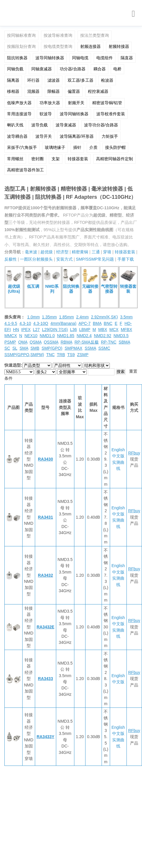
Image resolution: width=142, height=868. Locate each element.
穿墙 (107, 252)
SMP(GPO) (52, 348)
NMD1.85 (66, 336)
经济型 (62, 252)
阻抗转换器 (17, 58)
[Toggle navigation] (133, 14)
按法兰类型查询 (95, 35)
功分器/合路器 (73, 69)
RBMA (66, 342)
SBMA (124, 342)
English (118, 450)
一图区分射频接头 (36, 259)
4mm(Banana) (63, 323)
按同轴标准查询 (21, 35)
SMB (35, 348)
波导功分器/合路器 (101, 125)
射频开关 (76, 103)
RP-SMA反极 (86, 342)
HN (16, 330)
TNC (51, 355)
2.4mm (82, 317)
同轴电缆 (80, 58)
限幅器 (54, 91)
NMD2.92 (103, 336)
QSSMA (51, 342)
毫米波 (31, 252)
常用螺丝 (15, 159)
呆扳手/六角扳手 (22, 147)
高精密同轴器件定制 (114, 159)
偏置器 (74, 91)
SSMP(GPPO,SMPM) (24, 355)
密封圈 (37, 159)
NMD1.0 (47, 336)
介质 (93, 147)
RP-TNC (109, 342)
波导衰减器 (66, 125)
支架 (56, 159)
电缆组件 (105, 58)
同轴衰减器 (42, 69)
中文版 (118, 456)
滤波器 (54, 80)
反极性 (11, 259)
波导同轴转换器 (50, 58)
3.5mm (126, 317)
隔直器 (127, 58)
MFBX (126, 330)
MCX (114, 330)
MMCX (11, 336)
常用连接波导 (19, 114)
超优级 (47, 252)
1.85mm (67, 317)
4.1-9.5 (11, 323)
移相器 (13, 91)
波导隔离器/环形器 (77, 136)
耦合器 (100, 69)
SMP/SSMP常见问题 (95, 259)
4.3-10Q (41, 323)
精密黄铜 (80, 252)
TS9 (71, 355)
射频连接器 (90, 46)
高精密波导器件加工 (25, 170)
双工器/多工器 (81, 80)
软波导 (46, 114)
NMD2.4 (84, 336)
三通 (96, 252)
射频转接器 (119, 46)
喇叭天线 (15, 125)
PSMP (10, 342)
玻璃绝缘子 (55, 147)
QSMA (35, 342)
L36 (73, 330)
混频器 (33, 91)
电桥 (117, 69)
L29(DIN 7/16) (55, 330)
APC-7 (84, 323)
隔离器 (13, 80)
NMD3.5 (121, 336)
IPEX (26, 330)
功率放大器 (50, 103)
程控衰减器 (98, 91)
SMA (24, 348)
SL (15, 348)
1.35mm (49, 317)
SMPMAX (74, 348)
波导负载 (40, 125)
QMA (23, 342)
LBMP (85, 330)
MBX (102, 330)
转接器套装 (78, 159)
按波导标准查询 (58, 35)
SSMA (90, 348)
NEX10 (31, 336)
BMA (97, 323)
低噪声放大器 (19, 103)
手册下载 (126, 259)
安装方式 (64, 259)
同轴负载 (15, 69)
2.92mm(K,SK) (105, 317)
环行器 (33, 80)
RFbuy (134, 453)
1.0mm (34, 317)
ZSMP (83, 355)
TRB (61, 355)
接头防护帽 (115, 147)
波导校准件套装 (111, 114)
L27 (36, 330)
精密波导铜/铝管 (107, 103)
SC (7, 348)
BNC (108, 323)
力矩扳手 (110, 136)
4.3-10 (25, 323)
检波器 (107, 80)
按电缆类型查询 (58, 46)
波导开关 (44, 136)
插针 (77, 147)
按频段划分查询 (21, 46)
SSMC (104, 348)
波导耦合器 (17, 136)
